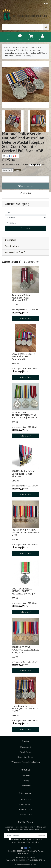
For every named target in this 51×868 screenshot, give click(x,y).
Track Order (26, 752)
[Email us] (22, 848)
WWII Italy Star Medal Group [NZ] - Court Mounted (23, 474)
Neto (34, 865)
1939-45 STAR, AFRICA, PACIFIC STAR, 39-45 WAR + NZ (25, 533)
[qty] (26, 212)
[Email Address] (20, 836)
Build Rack (8, 170)
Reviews (15, 252)
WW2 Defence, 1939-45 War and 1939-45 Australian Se (24, 357)
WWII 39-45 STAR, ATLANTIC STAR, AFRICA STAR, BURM (25, 650)
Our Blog (26, 781)
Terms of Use (26, 799)
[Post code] (26, 223)
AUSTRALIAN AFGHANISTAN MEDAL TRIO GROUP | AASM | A (25, 415)
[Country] (26, 218)
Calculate (26, 228)
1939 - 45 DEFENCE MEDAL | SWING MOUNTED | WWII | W (24, 591)
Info (43, 165)
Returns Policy (26, 809)
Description (11, 240)
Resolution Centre (26, 757)
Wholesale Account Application (26, 762)
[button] (26, 193)
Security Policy (26, 814)
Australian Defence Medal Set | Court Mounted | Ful (22, 298)
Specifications (12, 246)
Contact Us (26, 786)
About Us (26, 776)
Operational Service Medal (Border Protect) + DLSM (25, 709)
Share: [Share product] (10, 156)
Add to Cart (26, 186)
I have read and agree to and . (26, 841)
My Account (26, 747)
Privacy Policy (26, 804)
